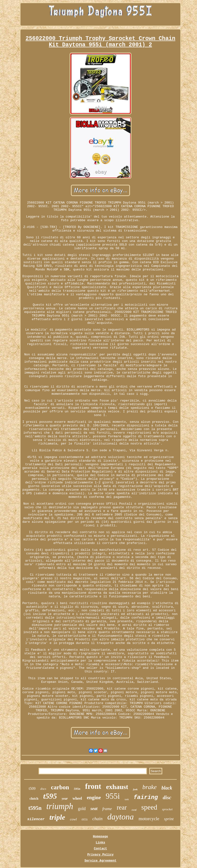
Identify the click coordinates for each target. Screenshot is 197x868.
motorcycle (149, 819)
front (93, 786)
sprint (169, 819)
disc (167, 797)
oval (134, 810)
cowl (73, 819)
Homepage (100, 836)
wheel (77, 798)
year (65, 799)
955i (113, 796)
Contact (100, 849)
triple (57, 817)
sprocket (167, 809)
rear (122, 807)
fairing (146, 797)
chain (97, 819)
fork (135, 789)
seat (94, 809)
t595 (50, 796)
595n (77, 789)
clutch (34, 799)
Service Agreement (100, 861)
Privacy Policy (100, 855)
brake (149, 787)
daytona (121, 817)
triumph (60, 806)
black (167, 788)
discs (43, 789)
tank (127, 799)
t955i (85, 819)
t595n (35, 808)
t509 (32, 788)
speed (149, 807)
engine (94, 797)
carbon (60, 787)
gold (82, 809)
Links (100, 843)
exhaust (117, 787)
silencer (36, 819)
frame (107, 809)
